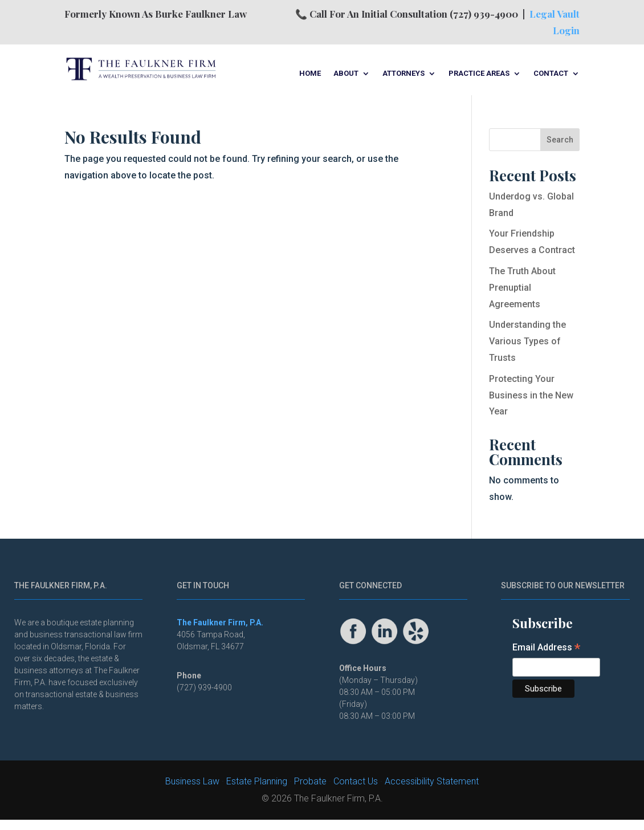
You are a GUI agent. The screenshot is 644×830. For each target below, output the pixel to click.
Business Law (192, 781)
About (346, 74)
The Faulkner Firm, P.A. (220, 622)
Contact (551, 74)
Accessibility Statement (432, 781)
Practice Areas (479, 74)
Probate (310, 781)
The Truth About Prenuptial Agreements (522, 288)
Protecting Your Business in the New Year (531, 395)
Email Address (546, 648)
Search (560, 140)
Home (310, 74)
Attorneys (403, 74)
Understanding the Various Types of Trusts (527, 341)
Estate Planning (257, 781)
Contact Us (356, 781)
